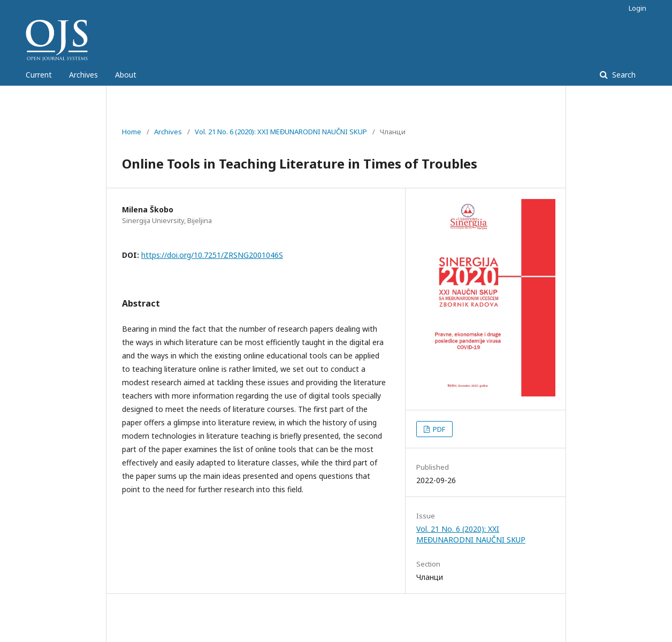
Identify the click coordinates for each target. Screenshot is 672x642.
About (126, 75)
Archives (83, 75)
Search (623, 75)
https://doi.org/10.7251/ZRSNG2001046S (212, 255)
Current (39, 75)
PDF (438, 429)
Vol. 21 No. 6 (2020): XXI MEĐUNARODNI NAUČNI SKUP (281, 132)
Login (637, 8)
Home (132, 132)
